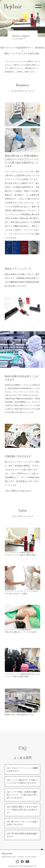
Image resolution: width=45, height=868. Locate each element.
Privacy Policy (31, 857)
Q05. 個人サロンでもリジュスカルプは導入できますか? (22, 823)
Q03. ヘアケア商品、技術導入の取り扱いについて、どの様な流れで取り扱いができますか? (22, 795)
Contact (21, 857)
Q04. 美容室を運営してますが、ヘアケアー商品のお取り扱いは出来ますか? (22, 810)
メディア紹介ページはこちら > (18, 491)
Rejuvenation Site (9, 857)
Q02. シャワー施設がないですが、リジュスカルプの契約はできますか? (22, 781)
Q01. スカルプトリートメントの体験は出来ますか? (22, 769)
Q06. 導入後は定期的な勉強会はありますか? (22, 835)
